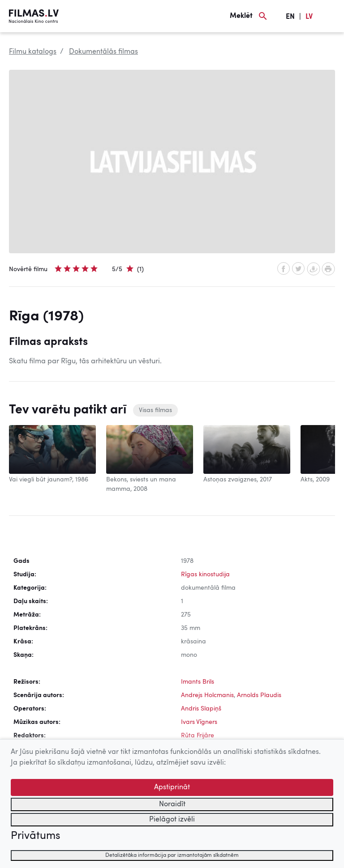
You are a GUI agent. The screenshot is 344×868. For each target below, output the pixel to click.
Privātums (35, 836)
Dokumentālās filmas (103, 52)
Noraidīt (172, 804)
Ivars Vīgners (199, 722)
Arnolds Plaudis (259, 695)
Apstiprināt (172, 787)
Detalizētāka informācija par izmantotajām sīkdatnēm (172, 855)
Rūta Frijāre (198, 736)
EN (290, 17)
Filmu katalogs (33, 52)
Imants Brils (198, 682)
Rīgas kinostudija (205, 574)
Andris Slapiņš (201, 709)
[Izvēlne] (331, 16)
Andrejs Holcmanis (207, 695)
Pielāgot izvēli (172, 820)
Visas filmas (155, 410)
